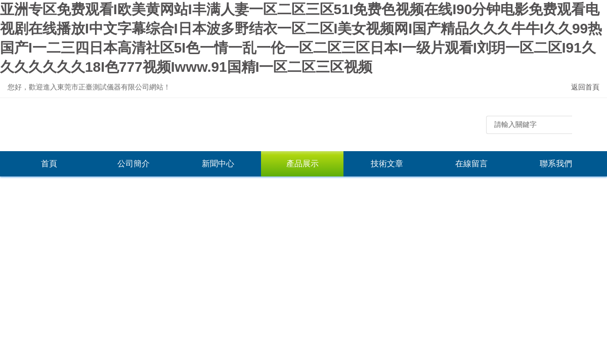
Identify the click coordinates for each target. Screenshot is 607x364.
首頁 (49, 164)
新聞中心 (218, 164)
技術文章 (387, 164)
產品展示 (302, 164)
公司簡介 (134, 164)
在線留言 (471, 164)
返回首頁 (585, 87)
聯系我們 (556, 164)
